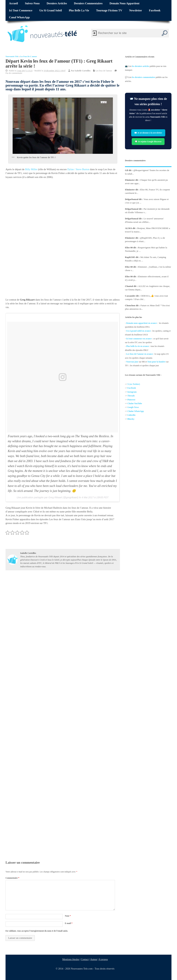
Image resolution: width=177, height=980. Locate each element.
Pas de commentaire (14, 73)
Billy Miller (31, 169)
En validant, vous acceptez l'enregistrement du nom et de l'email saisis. (37, 931)
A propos (103, 959)
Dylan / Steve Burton (78, 169)
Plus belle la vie (79, 11)
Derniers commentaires (88, 3)
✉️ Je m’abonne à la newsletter (148, 133)
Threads (131, 396)
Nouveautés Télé (12, 56)
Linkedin (131, 415)
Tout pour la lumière (157, 362)
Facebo (131, 388)
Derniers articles (57, 3)
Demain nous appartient (125, 3)
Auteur (94, 959)
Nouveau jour (132, 362)
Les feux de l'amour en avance (140, 354)
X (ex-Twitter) (134, 384)
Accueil (13, 3)
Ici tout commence (21, 11)
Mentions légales (71, 959)
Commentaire (12, 878)
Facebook (155, 11)
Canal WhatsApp (19, 17)
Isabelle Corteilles (83, 71)
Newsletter (136, 11)
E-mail (69, 923)
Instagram (132, 392)
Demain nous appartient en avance (141, 323)
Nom (68, 916)
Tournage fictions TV (109, 11)
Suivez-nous (32, 3)
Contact (85, 959)
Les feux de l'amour (29, 56)
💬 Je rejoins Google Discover (148, 142)
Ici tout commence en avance (139, 339)
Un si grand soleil (51, 11)
